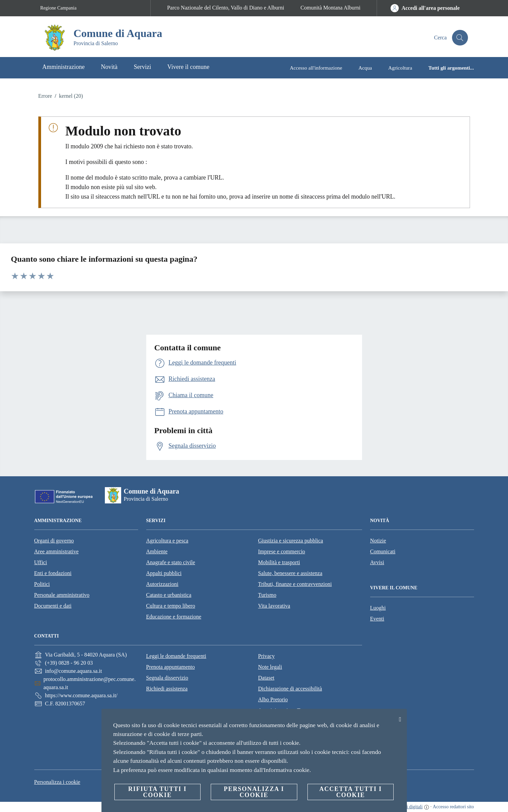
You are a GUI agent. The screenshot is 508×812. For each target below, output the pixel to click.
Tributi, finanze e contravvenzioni (295, 584)
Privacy (267, 656)
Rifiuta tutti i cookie (157, 792)
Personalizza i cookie (57, 782)
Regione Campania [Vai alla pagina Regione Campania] (59, 8)
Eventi (377, 619)
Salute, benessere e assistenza (290, 573)
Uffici (41, 562)
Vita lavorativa (274, 606)
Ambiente (157, 551)
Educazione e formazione (174, 617)
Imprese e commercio (282, 551)
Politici (42, 584)
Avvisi (377, 562)
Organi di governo (54, 541)
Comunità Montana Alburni (330, 8)
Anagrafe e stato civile (171, 562)
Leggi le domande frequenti (176, 656)
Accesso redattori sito (453, 807)
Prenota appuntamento (171, 667)
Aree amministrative (57, 551)
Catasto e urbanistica (169, 595)
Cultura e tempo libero (171, 606)
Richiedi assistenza (167, 689)
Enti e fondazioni (53, 573)
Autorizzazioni (162, 584)
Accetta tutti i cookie (351, 792)
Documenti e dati (53, 606)
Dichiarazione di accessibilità (290, 689)
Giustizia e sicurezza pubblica (291, 541)
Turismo (267, 595)
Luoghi (378, 608)
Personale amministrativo (62, 595)
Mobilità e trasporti (279, 562)
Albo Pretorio (273, 699)
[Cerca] (460, 38)
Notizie (378, 541)
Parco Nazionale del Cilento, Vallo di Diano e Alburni (225, 8)
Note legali (270, 667)
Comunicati (383, 551)
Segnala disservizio (167, 678)
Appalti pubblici (164, 573)
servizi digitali (409, 807)
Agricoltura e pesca (167, 541)
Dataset (266, 678)
